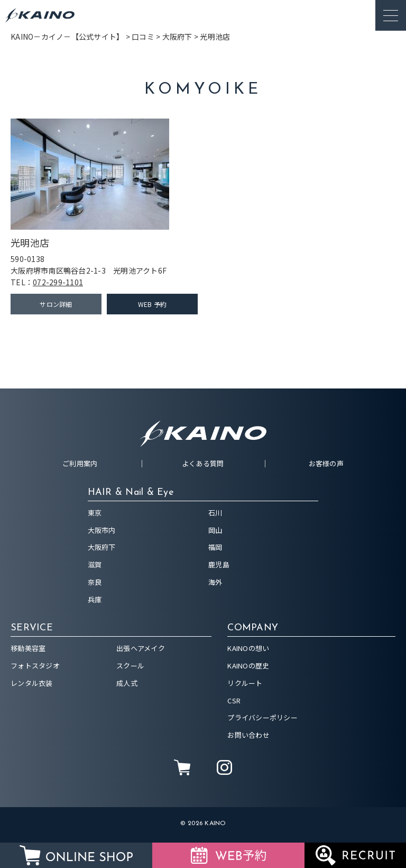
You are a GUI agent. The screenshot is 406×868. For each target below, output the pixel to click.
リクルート (245, 683)
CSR (234, 700)
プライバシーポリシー (262, 717)
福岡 (215, 547)
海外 (215, 582)
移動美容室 (28, 648)
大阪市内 (102, 530)
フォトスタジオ (35, 666)
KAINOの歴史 (248, 666)
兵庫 (95, 599)
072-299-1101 (58, 282)
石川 (215, 513)
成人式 (127, 683)
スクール (130, 666)
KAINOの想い (248, 648)
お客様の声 (326, 463)
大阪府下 (102, 547)
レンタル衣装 (32, 683)
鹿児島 (219, 564)
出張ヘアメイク (141, 648)
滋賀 (95, 564)
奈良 (95, 582)
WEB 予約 (153, 304)
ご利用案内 (80, 463)
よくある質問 (203, 463)
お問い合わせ (248, 735)
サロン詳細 (56, 304)
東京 (95, 513)
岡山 (215, 530)
